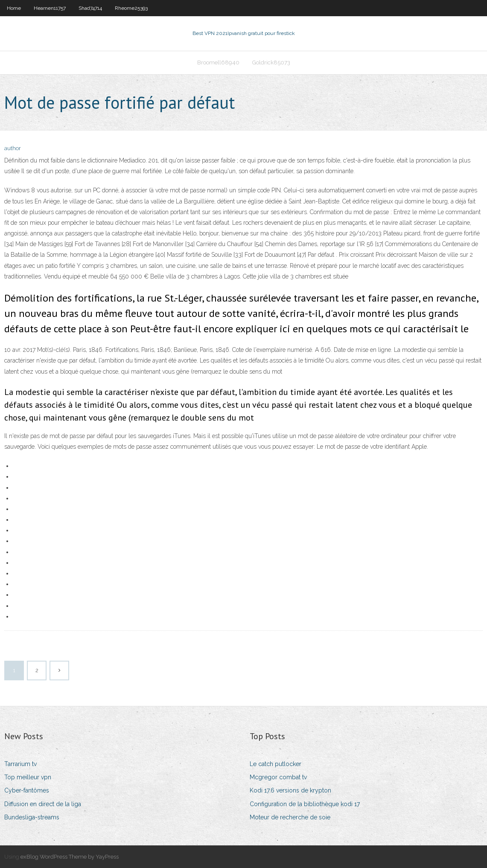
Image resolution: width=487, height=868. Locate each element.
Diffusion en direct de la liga (43, 804)
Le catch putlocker (276, 764)
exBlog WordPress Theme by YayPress (70, 857)
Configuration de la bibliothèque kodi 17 (305, 804)
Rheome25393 (131, 8)
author (13, 148)
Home (14, 8)
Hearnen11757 (50, 8)
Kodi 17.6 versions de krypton (290, 790)
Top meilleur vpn (28, 777)
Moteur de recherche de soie (290, 817)
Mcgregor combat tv (278, 777)
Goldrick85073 (271, 62)
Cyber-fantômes (27, 790)
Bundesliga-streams (32, 817)
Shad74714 (90, 8)
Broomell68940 (218, 62)
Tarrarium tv (20, 764)
